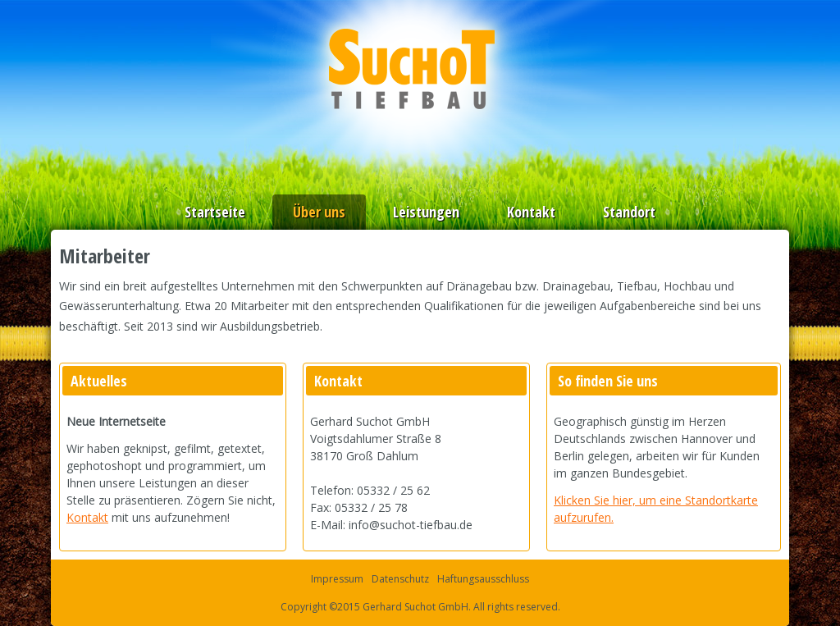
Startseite (215, 212)
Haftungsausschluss (483, 579)
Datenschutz (400, 579)
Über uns (319, 212)
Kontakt (531, 212)
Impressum (337, 579)
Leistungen (426, 212)
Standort (629, 212)
